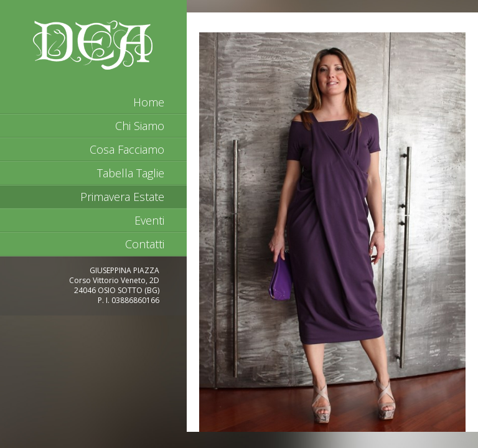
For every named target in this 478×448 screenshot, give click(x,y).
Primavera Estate (122, 197)
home (149, 102)
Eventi (149, 220)
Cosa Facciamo (127, 149)
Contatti (145, 244)
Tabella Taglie (131, 173)
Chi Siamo (140, 126)
